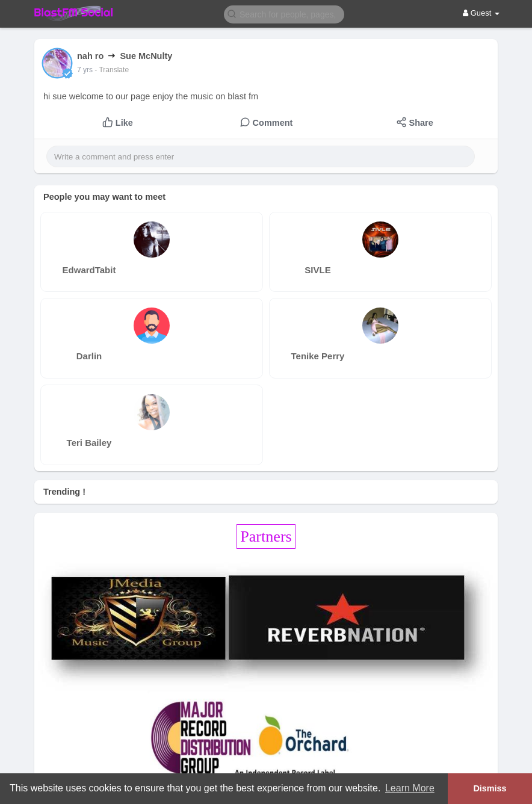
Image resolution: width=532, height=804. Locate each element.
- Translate (112, 70)
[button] (284, 14)
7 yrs (85, 70)
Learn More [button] (410, 788)
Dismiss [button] (490, 788)
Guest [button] (481, 13)
